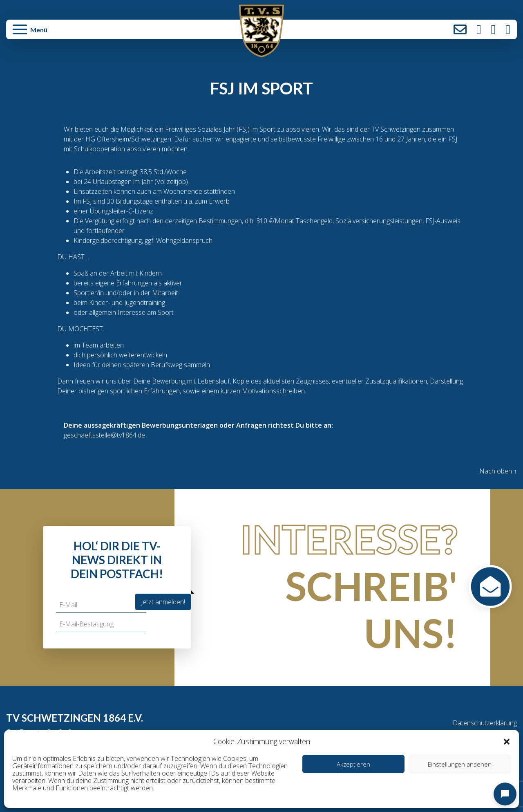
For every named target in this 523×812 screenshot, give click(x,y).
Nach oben (498, 471)
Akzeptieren (353, 764)
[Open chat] (505, 794)
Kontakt (460, 29)
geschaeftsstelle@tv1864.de (104, 435)
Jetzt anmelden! (163, 602)
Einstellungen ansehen (460, 764)
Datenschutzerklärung (485, 723)
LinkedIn (508, 29)
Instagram (479, 29)
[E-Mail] (101, 605)
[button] (507, 741)
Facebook (494, 29)
